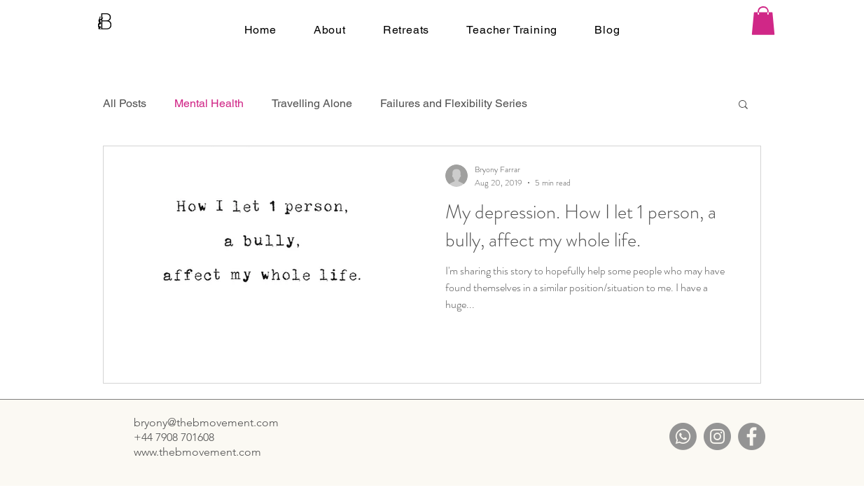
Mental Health (209, 103)
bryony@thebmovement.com (206, 422)
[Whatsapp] (683, 436)
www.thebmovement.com (197, 452)
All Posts (125, 103)
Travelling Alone (312, 103)
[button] (763, 21)
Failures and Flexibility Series (454, 103)
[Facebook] (752, 436)
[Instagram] (717, 436)
